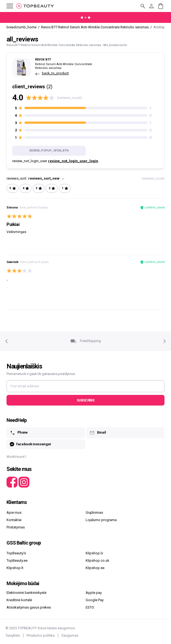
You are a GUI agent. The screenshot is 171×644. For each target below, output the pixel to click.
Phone (19, 433)
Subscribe (85, 400)
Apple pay (94, 593)
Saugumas (70, 635)
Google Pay (95, 600)
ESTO (90, 607)
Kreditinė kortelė (19, 600)
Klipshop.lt (15, 568)
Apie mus (14, 513)
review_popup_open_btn (49, 151)
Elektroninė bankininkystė (27, 593)
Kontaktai (14, 520)
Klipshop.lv (94, 553)
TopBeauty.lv (16, 553)
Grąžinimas (94, 513)
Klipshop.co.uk (97, 560)
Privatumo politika (41, 635)
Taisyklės (13, 635)
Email (98, 433)
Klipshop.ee (95, 568)
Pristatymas (16, 527)
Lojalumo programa (101, 520)
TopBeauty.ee (17, 560)
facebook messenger (31, 444)
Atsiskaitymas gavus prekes (29, 607)
